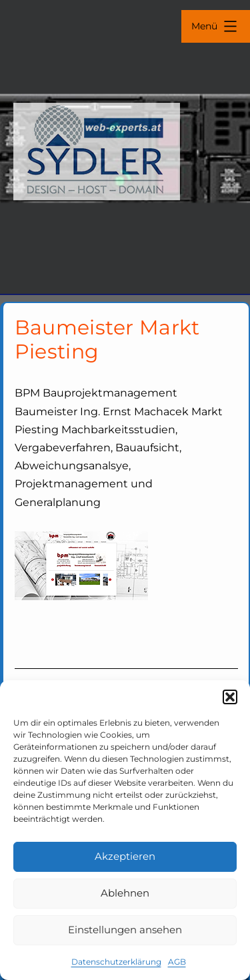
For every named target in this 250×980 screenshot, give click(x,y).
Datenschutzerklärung (116, 962)
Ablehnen (125, 893)
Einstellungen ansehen (125, 930)
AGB (177, 962)
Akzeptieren (125, 856)
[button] (230, 697)
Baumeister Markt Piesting (107, 339)
